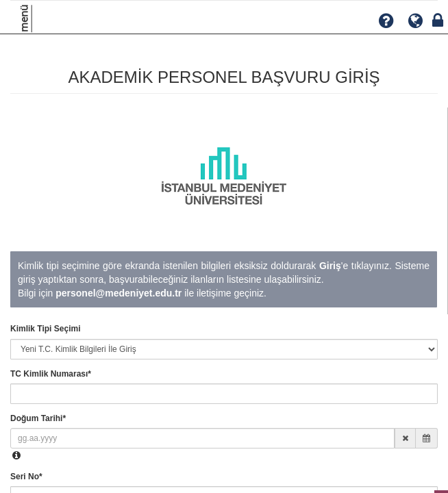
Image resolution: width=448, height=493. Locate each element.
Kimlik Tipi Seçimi (45, 329)
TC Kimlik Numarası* (51, 374)
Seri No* (26, 477)
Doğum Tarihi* (38, 418)
